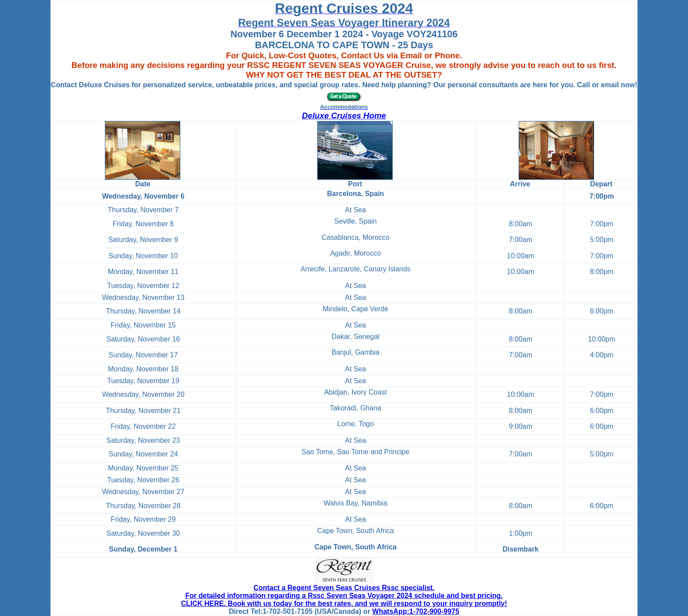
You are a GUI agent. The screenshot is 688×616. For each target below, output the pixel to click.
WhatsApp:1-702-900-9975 (416, 611)
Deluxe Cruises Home (344, 116)
